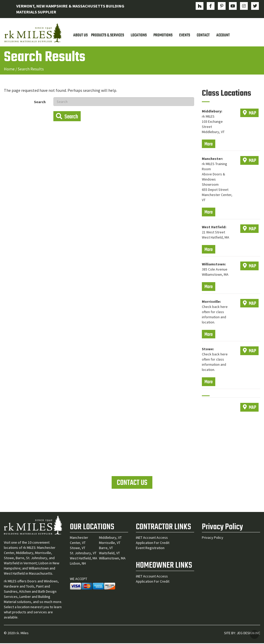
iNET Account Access (152, 538)
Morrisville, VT (110, 543)
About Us (80, 35)
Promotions (163, 35)
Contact (203, 35)
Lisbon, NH (78, 564)
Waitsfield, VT (109, 554)
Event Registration (150, 549)
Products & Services (108, 35)
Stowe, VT (78, 549)
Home (9, 69)
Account (223, 35)
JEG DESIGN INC (248, 634)
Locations (139, 35)
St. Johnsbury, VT (83, 554)
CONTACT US (132, 483)
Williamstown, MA (112, 559)
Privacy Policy (213, 538)
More (209, 145)
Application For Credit (153, 543)
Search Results (31, 69)
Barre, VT (106, 549)
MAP (249, 114)
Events (185, 35)
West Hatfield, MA (84, 559)
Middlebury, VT (110, 538)
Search (40, 102)
